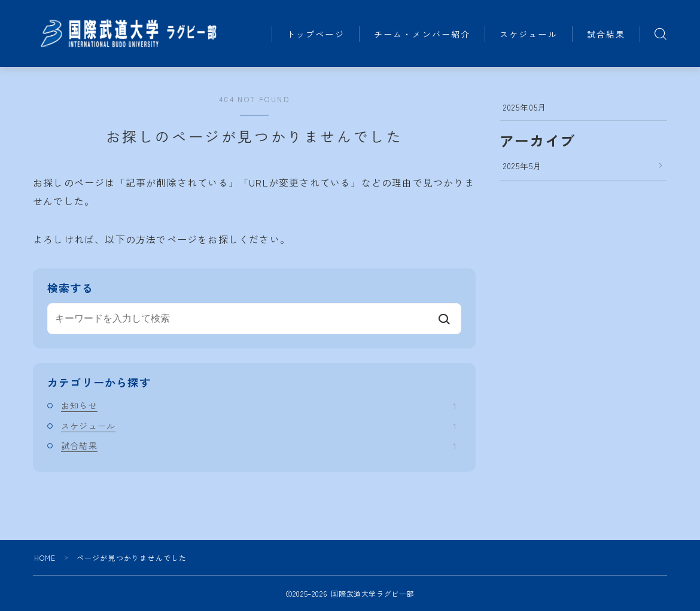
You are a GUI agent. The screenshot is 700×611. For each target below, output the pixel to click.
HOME (45, 557)
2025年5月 (523, 166)
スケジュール (537, 20)
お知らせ (258, 405)
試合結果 (314, 48)
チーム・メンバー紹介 (430, 20)
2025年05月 (525, 107)
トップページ (325, 20)
